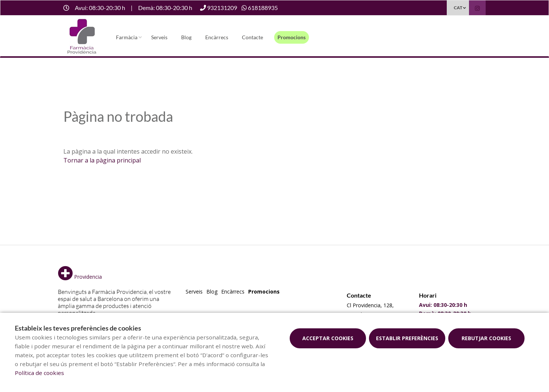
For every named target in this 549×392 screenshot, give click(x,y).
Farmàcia (127, 37)
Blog (186, 37)
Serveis (159, 37)
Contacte (252, 37)
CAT (458, 8)
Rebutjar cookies (486, 338)
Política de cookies (39, 373)
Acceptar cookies (328, 338)
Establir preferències (407, 338)
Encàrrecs (217, 37)
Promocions (292, 37)
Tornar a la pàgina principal (102, 160)
